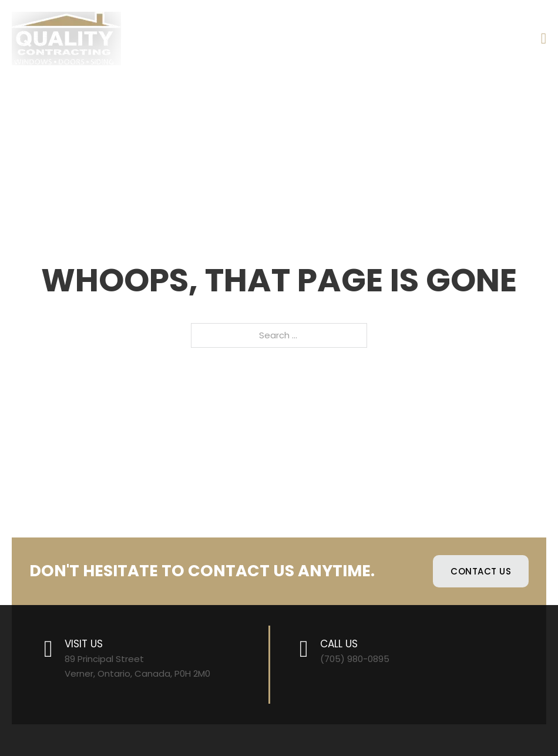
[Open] (544, 38)
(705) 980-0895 (355, 659)
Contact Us (481, 571)
